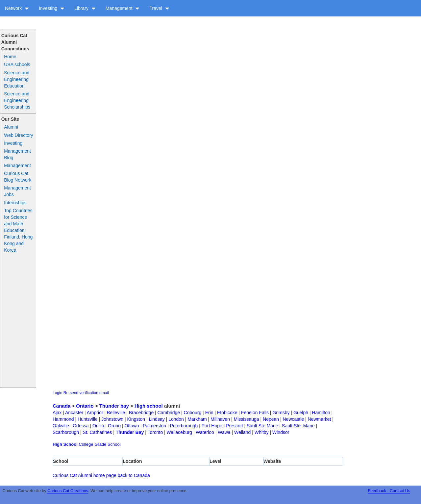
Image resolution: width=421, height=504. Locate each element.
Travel (159, 8)
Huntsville (88, 419)
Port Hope (212, 426)
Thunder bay (114, 406)
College (86, 444)
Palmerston (154, 426)
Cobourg (193, 413)
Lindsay (157, 419)
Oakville (61, 426)
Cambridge (169, 413)
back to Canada (134, 475)
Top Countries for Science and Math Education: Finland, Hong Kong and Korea (18, 230)
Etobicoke (227, 413)
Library (85, 8)
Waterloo (205, 432)
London (176, 419)
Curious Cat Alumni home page (85, 475)
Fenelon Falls (255, 413)
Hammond (63, 419)
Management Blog (17, 154)
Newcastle (294, 419)
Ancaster (74, 413)
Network (17, 8)
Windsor (281, 432)
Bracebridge (141, 413)
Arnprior (95, 413)
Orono (114, 426)
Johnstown (112, 419)
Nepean (271, 419)
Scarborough (66, 432)
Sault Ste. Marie (298, 426)
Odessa (81, 426)
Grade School (108, 444)
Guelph (301, 413)
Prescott (234, 426)
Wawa (224, 432)
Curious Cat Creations (68, 491)
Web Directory (18, 135)
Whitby (262, 432)
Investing (52, 8)
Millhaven (220, 419)
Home (10, 57)
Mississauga (247, 419)
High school (149, 406)
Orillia (98, 426)
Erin (209, 413)
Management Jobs (17, 191)
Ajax (57, 413)
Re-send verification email (86, 393)
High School (65, 444)
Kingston (136, 419)
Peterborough (184, 426)
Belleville (116, 413)
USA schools (17, 64)
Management (123, 8)
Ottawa (132, 426)
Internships (15, 203)
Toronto (155, 432)
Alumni (11, 127)
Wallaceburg (179, 432)
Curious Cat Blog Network (18, 177)
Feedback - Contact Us (389, 491)
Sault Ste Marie (262, 426)
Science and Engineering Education (17, 79)
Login (57, 393)
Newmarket (320, 419)
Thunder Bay (130, 432)
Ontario (85, 406)
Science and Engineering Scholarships (17, 100)
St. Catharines (98, 432)
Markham (197, 419)
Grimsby (281, 413)
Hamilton (321, 413)
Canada (62, 406)
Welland (242, 432)
